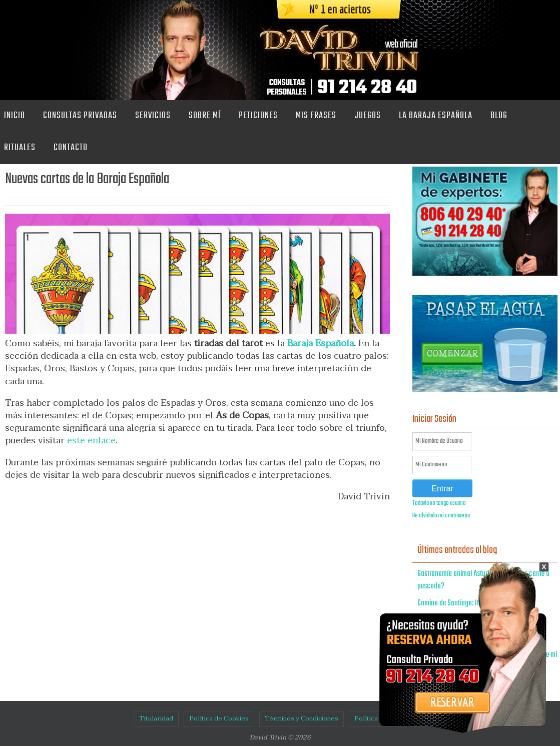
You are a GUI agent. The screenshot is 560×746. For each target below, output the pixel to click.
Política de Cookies (219, 718)
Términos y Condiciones (302, 718)
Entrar (442, 489)
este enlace (91, 441)
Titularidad (156, 718)
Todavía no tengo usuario (439, 503)
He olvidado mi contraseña (441, 516)
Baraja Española (321, 343)
